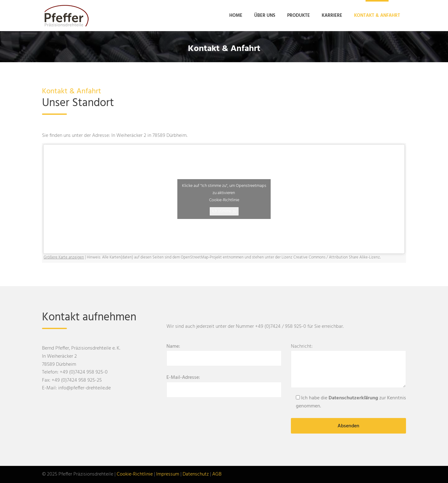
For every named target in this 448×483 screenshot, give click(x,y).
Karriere (332, 16)
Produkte (299, 16)
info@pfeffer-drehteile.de (84, 388)
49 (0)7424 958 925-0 (85, 372)
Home (236, 16)
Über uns (265, 16)
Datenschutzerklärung (353, 398)
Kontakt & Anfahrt (377, 16)
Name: (224, 353)
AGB (217, 474)
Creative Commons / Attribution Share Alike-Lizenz (337, 257)
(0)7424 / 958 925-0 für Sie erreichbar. (304, 327)
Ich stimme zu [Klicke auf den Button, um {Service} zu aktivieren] (224, 211)
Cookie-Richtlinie (224, 200)
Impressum (168, 474)
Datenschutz (196, 474)
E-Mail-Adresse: (224, 384)
